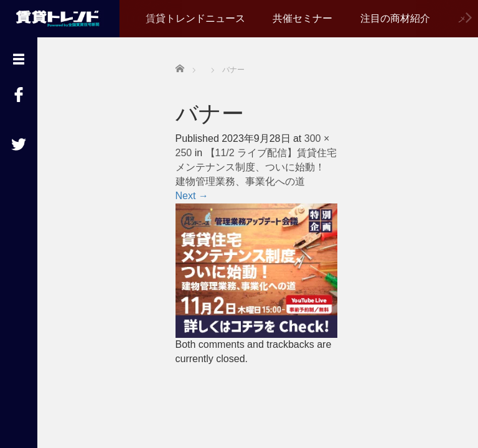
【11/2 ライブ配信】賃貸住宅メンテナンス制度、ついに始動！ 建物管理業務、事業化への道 (256, 167)
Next (192, 196)
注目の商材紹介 (395, 18)
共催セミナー (302, 18)
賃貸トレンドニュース (195, 18)
